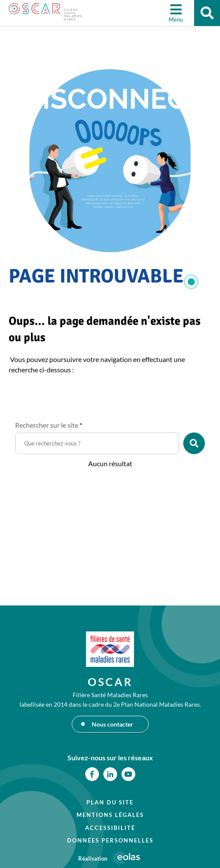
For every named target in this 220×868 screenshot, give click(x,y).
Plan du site (110, 802)
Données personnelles (110, 840)
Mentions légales (110, 815)
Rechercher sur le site (49, 425)
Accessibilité (110, 828)
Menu (176, 19)
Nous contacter (112, 724)
